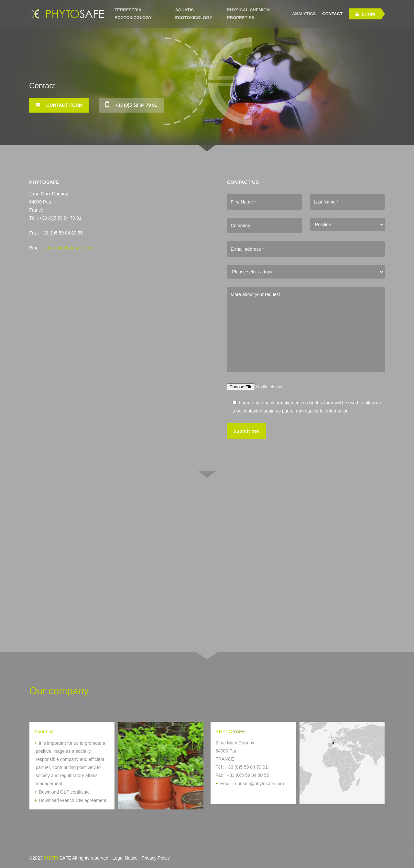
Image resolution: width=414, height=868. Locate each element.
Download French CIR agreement (73, 800)
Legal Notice (125, 858)
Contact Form (59, 105)
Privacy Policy (156, 858)
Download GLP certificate (64, 792)
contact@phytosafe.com (69, 248)
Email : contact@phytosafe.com (252, 784)
